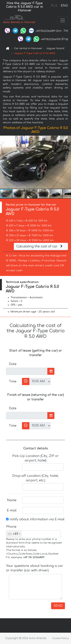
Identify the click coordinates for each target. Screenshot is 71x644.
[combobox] (14, 534)
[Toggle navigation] (63, 20)
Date (13, 364)
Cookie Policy (60, 638)
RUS (54, 6)
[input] (27, 371)
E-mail (12, 510)
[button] (68, 162)
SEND (58, 606)
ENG (64, 6)
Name (12, 500)
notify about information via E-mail (35, 519)
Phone (11, 527)
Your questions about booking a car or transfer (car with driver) (35, 568)
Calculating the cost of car (40, 246)
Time (13, 381)
